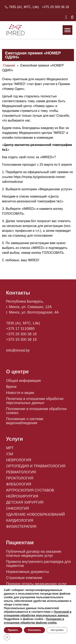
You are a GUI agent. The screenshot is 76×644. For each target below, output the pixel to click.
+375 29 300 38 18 (56, 7)
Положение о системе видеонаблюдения (25, 423)
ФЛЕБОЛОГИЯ (19, 486)
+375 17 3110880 (20, 330)
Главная (9, 65)
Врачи (11, 388)
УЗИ (10, 456)
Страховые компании (24, 579)
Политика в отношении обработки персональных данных (35, 403)
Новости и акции (20, 394)
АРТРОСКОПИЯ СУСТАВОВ (30, 492)
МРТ (10, 450)
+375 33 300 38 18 (21, 341)
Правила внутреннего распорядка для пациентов (38, 565)
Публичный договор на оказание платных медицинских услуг (34, 555)
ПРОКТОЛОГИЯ (20, 480)
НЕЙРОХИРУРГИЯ (22, 498)
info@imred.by (18, 352)
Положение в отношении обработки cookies (36, 413)
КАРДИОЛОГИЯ (20, 522)
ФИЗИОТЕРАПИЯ (21, 528)
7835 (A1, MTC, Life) (24, 7)
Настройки (57, 630)
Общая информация (23, 382)
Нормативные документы (28, 573)
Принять (13, 630)
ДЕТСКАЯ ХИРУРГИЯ (25, 504)
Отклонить (34, 630)
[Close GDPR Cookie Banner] (7, 637)
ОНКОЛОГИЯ (18, 510)
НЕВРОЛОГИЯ (19, 462)
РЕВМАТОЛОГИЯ (21, 474)
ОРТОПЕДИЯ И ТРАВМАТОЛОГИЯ (36, 468)
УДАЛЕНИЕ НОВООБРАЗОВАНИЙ (35, 516)
